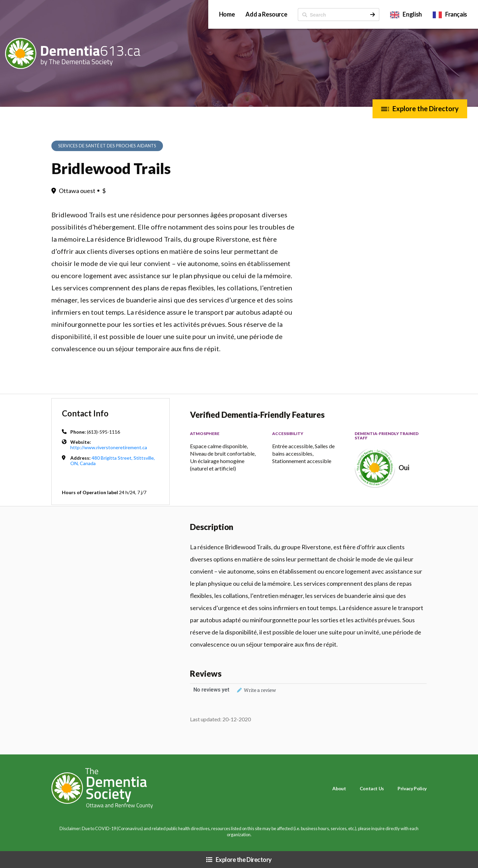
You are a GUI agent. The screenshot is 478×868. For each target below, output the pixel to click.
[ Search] (332, 15)
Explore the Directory (426, 108)
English (412, 14)
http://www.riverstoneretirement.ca (109, 447)
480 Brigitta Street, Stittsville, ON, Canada (113, 461)
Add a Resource (266, 14)
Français (456, 14)
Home (227, 14)
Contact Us (372, 788)
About (339, 788)
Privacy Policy (412, 788)
